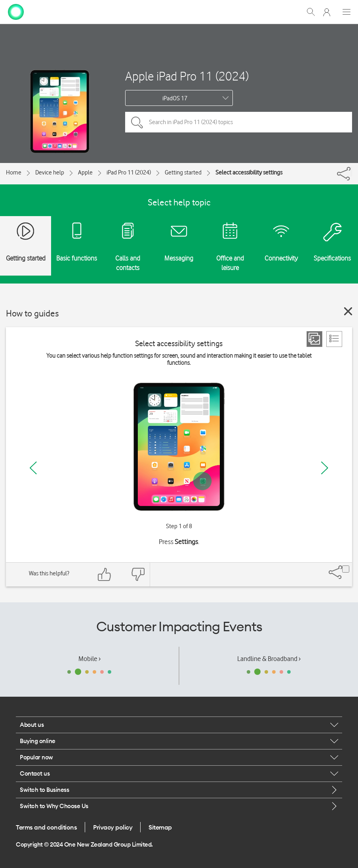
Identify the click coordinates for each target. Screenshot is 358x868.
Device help (50, 172)
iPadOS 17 (175, 98)
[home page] (16, 11)
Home (14, 172)
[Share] (351, 172)
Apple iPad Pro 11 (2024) (187, 76)
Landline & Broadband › (269, 659)
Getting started (183, 172)
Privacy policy (113, 827)
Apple (85, 172)
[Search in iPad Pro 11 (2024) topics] (239, 122)
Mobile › (89, 659)
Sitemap (160, 827)
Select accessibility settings (249, 172)
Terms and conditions (46, 827)
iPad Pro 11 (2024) (129, 172)
